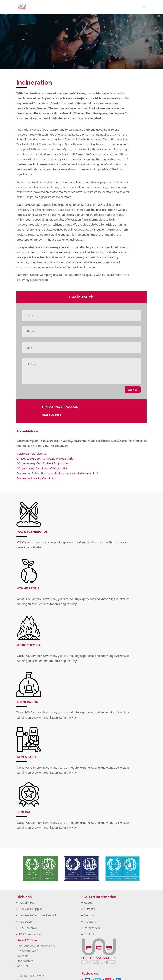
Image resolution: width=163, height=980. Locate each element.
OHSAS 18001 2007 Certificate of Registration (46, 459)
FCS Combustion (30, 934)
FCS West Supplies (31, 909)
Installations (92, 928)
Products (90, 922)
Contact (89, 934)
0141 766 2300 (52, 415)
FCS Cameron (28, 928)
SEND (133, 390)
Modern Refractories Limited (37, 915)
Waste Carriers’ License (31, 454)
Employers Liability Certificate (36, 479)
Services (89, 909)
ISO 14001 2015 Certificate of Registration (43, 463)
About (88, 903)
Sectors (89, 915)
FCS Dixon (25, 922)
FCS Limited (27, 903)
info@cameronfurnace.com (60, 407)
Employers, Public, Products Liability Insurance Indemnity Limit (57, 474)
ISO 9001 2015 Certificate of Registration (42, 468)
